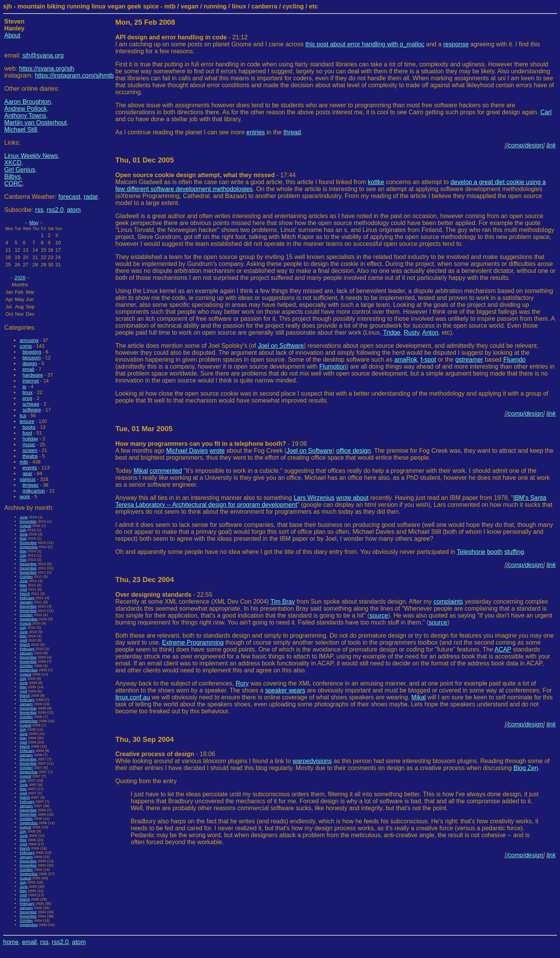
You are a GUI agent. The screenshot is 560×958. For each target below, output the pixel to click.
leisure (27, 421)
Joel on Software (281, 346)
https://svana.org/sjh (46, 69)
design (30, 363)
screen (30, 450)
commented (166, 471)
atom (74, 210)
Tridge (392, 333)
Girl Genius (20, 170)
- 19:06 (211, 444)
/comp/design (525, 145)
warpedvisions (312, 761)
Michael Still (21, 129)
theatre (30, 456)
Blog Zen (526, 768)
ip (24, 387)
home (11, 942)
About (12, 35)
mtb (24, 462)
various (28, 479)
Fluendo (514, 360)
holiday (30, 439)
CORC (13, 184)
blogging (32, 352)
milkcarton (34, 491)
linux (27, 392)
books (29, 427)
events (30, 468)
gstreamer (469, 360)
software (32, 410)
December (28, 521)
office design (354, 451)
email (28, 369)
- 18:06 (165, 754)
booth (495, 552)
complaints (448, 602)
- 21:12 (181, 37)
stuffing (514, 552)
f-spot (428, 360)
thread (292, 132)
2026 (20, 278)
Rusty (412, 333)
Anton (430, 333)
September (29, 547)
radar (91, 197)
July (23, 530)
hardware (33, 375)
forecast (69, 197)
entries (256, 132)
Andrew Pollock (25, 109)
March (25, 593)
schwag (31, 404)
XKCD (13, 163)
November (28, 542)
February (27, 598)
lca (23, 416)
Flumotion (333, 366)
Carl (546, 112)
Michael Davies (187, 451)
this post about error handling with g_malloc (365, 44)
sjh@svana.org (43, 55)
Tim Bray (283, 602)
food (27, 433)
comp (26, 346)
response (456, 44)
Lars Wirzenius (314, 498)
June (24, 517)
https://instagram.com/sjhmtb (74, 75)
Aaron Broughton (28, 102)
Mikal (141, 471)
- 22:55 (164, 595)
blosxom (32, 358)
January (26, 602)
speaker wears (285, 690)
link (551, 145)
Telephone (471, 552)
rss (39, 210)
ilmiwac (30, 485)
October (26, 576)
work (25, 497)
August (25, 526)
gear (27, 473)
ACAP (503, 649)
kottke (376, 182)
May (34, 223)
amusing (29, 340)
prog (27, 398)
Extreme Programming (193, 642)
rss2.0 (55, 210)
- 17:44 (206, 175)
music (29, 444)
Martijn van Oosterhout (35, 123)
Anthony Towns (25, 116)
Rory (242, 683)
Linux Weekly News (31, 156)
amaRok (406, 360)
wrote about (353, 498)
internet (31, 381)
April (23, 589)
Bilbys (13, 177)
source (379, 615)
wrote (217, 451)
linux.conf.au (133, 697)
